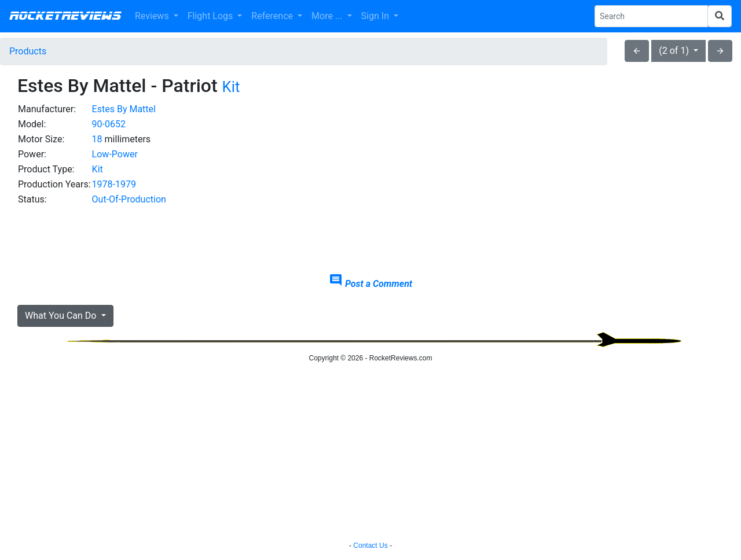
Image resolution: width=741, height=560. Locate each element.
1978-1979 (114, 184)
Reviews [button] (153, 16)
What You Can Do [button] (62, 316)
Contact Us (370, 546)
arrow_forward (720, 51)
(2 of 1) (675, 51)
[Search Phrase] (651, 16)
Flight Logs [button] (212, 16)
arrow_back (637, 51)
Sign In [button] (376, 16)
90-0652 (109, 124)
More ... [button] (328, 16)
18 (97, 139)
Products (28, 51)
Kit (231, 87)
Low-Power (115, 154)
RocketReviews (65, 16)
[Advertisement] (612, 183)
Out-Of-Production (129, 199)
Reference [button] (273, 16)
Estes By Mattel (124, 109)
